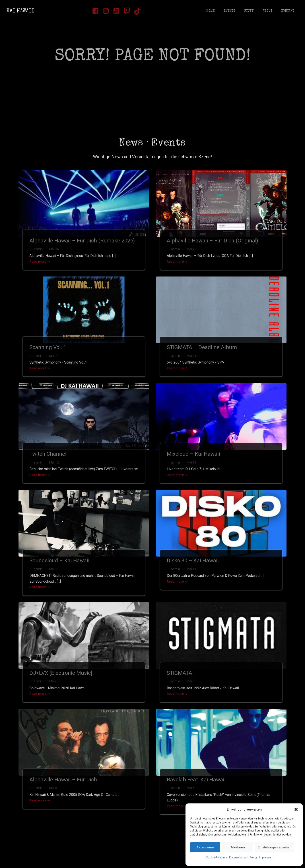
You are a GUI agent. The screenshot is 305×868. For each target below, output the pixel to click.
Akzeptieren (205, 847)
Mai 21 (54, 359)
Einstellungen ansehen (274, 847)
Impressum (266, 857)
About (267, 11)
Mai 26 (54, 251)
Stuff (249, 11)
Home (210, 11)
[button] (296, 809)
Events (229, 11)
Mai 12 (54, 466)
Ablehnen (238, 847)
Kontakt (287, 11)
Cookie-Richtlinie (216, 857)
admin (38, 251)
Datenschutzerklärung (243, 857)
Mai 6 (53, 691)
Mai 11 (192, 466)
